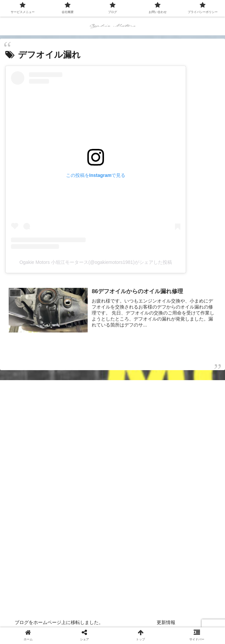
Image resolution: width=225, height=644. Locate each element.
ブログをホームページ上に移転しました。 (59, 622)
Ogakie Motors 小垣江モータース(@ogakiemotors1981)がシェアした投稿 (96, 262)
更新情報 (166, 622)
